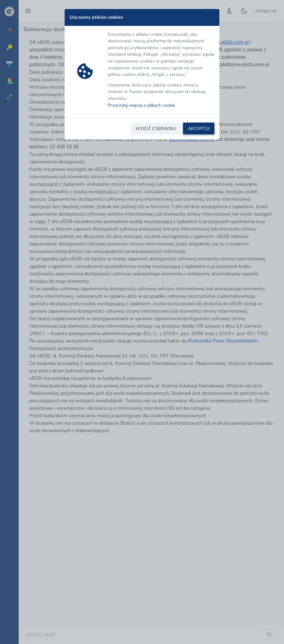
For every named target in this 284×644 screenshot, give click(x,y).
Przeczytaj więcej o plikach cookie (142, 105)
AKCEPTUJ (199, 128)
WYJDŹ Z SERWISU (156, 128)
